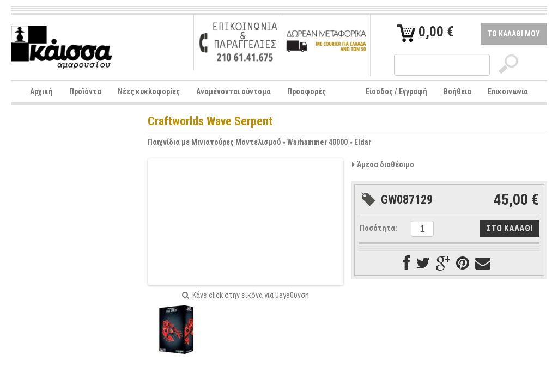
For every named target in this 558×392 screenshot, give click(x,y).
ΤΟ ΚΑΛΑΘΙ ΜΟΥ (514, 34)
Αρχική (41, 91)
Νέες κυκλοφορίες (149, 91)
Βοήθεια (457, 91)
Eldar (363, 142)
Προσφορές (307, 91)
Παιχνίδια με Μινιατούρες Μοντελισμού (214, 142)
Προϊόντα (85, 91)
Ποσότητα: (378, 228)
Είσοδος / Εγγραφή (396, 91)
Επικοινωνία (508, 91)
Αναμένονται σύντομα (233, 91)
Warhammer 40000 (317, 142)
